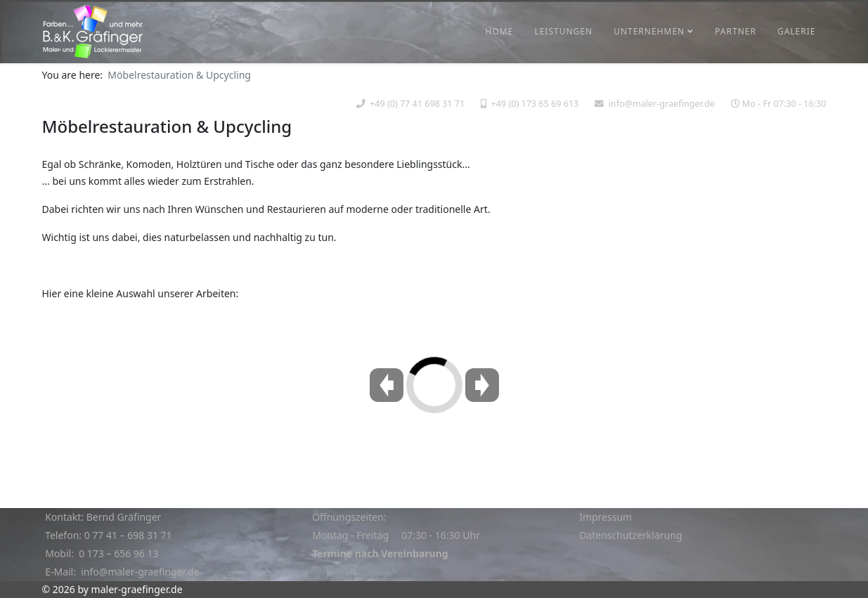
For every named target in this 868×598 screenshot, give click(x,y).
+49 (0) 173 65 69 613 (535, 104)
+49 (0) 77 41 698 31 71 (417, 104)
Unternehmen (649, 31)
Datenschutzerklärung (630, 535)
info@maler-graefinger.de (662, 104)
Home (500, 31)
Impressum (605, 517)
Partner (736, 31)
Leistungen (563, 31)
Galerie (797, 31)
